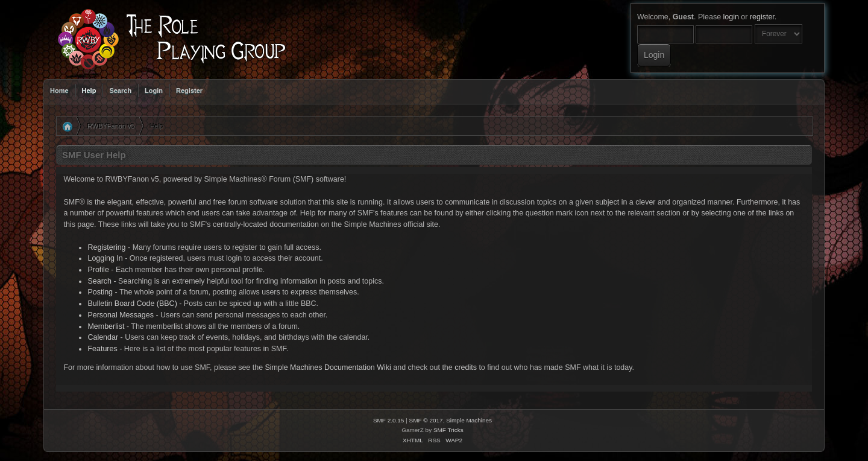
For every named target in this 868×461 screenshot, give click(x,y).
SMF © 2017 (426, 420)
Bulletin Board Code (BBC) (132, 304)
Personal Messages (121, 315)
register (762, 17)
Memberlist (106, 326)
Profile (98, 270)
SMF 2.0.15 (389, 420)
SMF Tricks (448, 430)
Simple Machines (469, 420)
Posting (100, 292)
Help (89, 91)
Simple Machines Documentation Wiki (328, 367)
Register (189, 91)
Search (120, 91)
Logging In (105, 258)
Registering (106, 247)
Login (154, 91)
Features (102, 349)
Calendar (103, 337)
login (731, 17)
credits (466, 367)
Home (59, 91)
